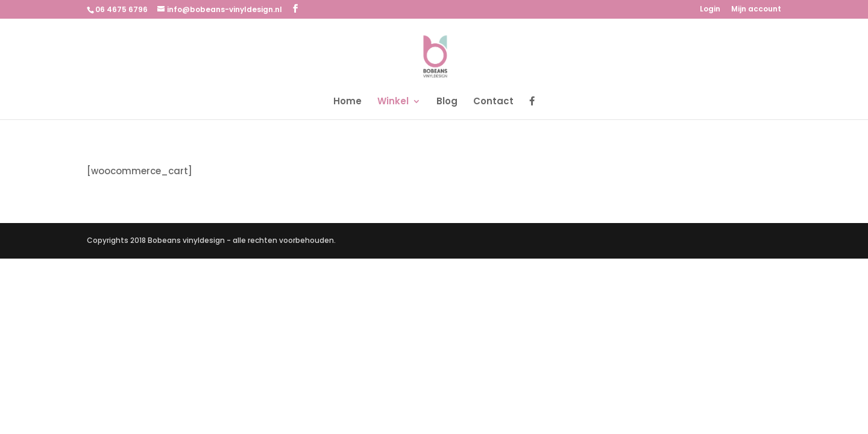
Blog (447, 102)
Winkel (393, 102)
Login (710, 10)
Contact (493, 102)
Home (348, 102)
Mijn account (756, 10)
